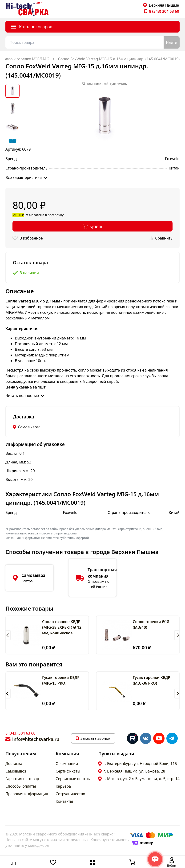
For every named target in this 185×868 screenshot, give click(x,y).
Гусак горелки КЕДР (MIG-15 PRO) (61, 680)
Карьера (63, 786)
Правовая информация (27, 794)
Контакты (64, 801)
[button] (8, 635)
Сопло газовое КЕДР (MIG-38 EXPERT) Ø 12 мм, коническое (62, 627)
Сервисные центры (73, 779)
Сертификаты (68, 771)
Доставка (14, 764)
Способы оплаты (21, 786)
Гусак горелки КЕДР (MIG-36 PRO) (151, 680)
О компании (67, 764)
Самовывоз (16, 771)
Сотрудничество (70, 794)
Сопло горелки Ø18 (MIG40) (151, 624)
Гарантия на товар (22, 779)
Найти (172, 42)
